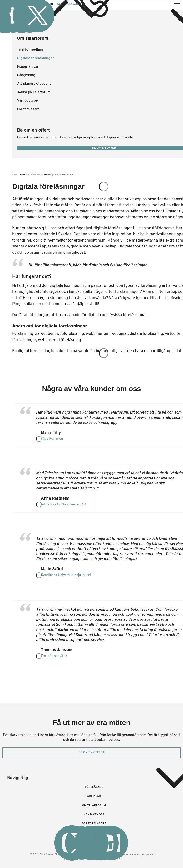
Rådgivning (26, 75)
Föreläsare (94, 787)
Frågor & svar (28, 67)
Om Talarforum (94, 805)
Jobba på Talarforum (34, 92)
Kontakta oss (94, 815)
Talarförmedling (30, 50)
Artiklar (94, 796)
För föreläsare (28, 109)
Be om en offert (92, 752)
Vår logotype (27, 101)
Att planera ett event (34, 84)
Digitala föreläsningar (35, 58)
